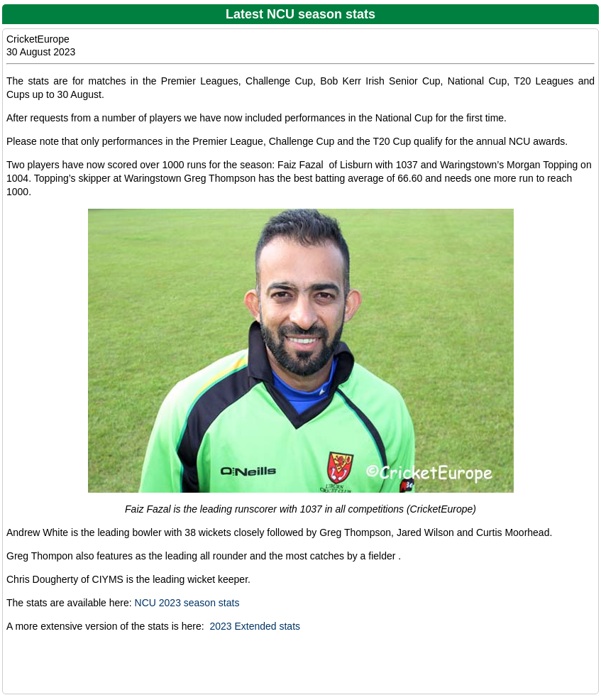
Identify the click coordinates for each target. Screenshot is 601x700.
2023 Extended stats (255, 626)
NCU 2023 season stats (187, 603)
